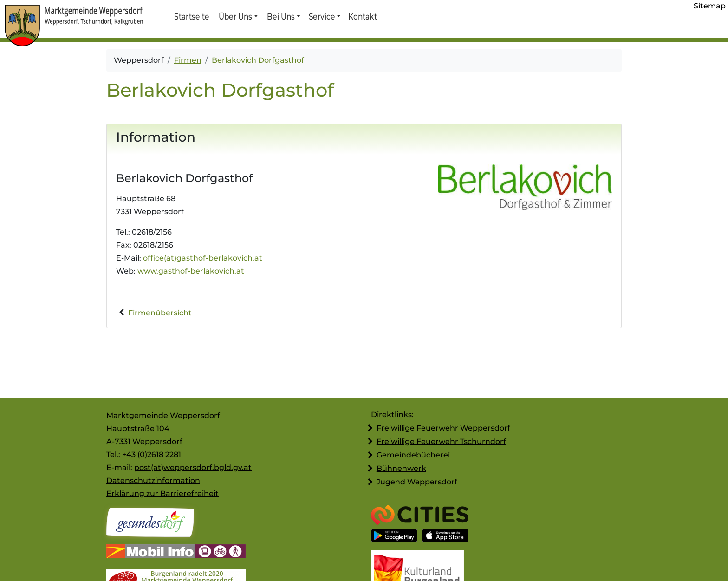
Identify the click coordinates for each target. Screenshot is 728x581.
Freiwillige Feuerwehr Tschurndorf (441, 441)
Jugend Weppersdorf (417, 482)
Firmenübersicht (160, 313)
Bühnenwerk (401, 468)
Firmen (188, 60)
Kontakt (362, 16)
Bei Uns (281, 16)
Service (322, 16)
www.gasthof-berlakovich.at (191, 271)
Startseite (192, 16)
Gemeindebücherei (413, 455)
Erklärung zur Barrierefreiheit (162, 493)
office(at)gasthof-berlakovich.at (203, 258)
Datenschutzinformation (153, 480)
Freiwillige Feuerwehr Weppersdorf (443, 428)
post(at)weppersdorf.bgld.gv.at (193, 467)
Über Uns (236, 16)
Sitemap (710, 6)
